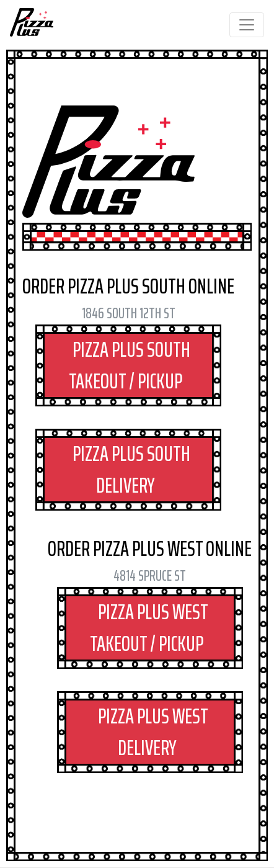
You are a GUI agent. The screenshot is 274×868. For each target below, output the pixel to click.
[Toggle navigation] (247, 25)
